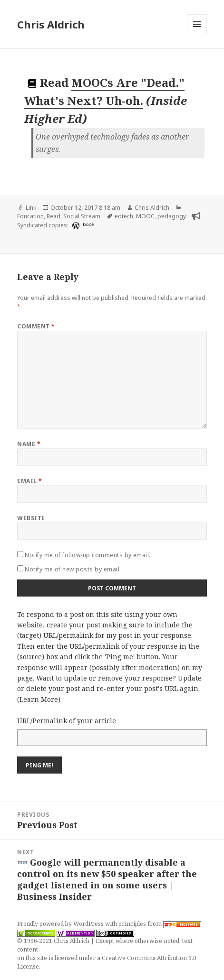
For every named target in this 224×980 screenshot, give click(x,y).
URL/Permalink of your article (67, 721)
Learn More (39, 699)
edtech (124, 216)
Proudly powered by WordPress (61, 924)
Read (54, 216)
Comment (36, 326)
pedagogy (172, 216)
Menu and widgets (197, 34)
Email (29, 481)
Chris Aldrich (51, 24)
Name (29, 444)
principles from (160, 924)
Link (31, 208)
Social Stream (82, 216)
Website (31, 518)
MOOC (145, 216)
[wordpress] (75, 225)
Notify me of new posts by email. (73, 569)
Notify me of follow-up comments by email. (88, 555)
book (88, 224)
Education (30, 216)
